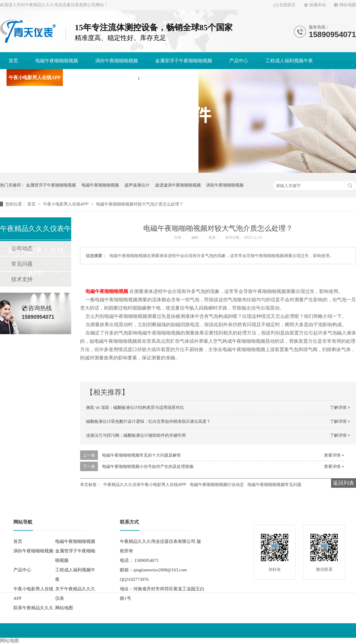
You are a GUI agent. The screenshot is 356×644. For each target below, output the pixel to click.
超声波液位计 (137, 185)
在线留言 (287, 5)
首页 (13, 61)
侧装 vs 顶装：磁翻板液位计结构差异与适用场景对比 (135, 407)
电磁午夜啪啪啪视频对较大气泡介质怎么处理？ (140, 204)
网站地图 (348, 5)
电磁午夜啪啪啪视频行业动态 (217, 484)
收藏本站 (318, 5)
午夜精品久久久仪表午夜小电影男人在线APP (145, 484)
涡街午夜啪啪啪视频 (117, 61)
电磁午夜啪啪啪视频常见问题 (274, 484)
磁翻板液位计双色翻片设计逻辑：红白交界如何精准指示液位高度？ (148, 421)
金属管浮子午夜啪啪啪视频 (184, 61)
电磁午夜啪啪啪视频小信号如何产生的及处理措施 (148, 466)
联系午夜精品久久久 (169, 78)
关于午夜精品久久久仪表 (104, 78)
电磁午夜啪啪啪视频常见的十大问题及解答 (142, 455)
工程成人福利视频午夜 (289, 61)
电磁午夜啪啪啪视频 (57, 61)
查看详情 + (334, 455)
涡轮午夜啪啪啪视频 (225, 185)
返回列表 (344, 483)
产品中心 (239, 61)
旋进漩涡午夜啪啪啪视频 (178, 185)
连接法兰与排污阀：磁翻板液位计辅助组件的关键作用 (136, 435)
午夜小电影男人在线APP (35, 78)
